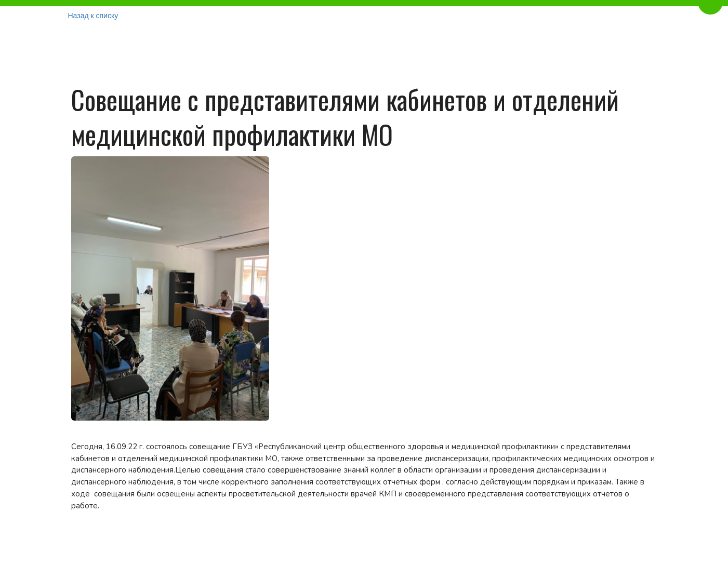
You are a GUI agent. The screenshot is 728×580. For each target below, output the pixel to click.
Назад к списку (93, 16)
